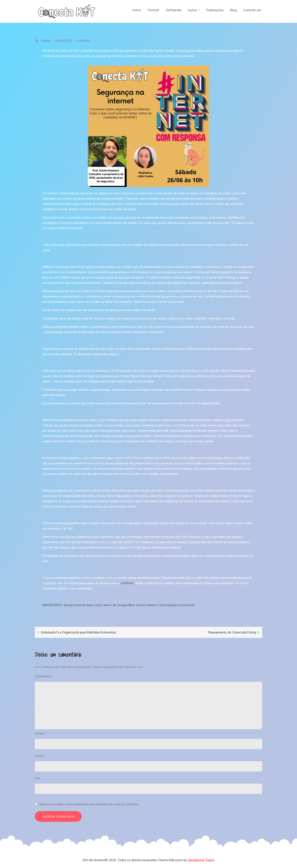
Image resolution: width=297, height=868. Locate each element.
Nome (40, 733)
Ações (192, 10)
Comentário (44, 676)
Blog (233, 10)
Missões (84, 41)
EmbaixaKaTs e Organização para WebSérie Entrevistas (78, 632)
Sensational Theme (201, 860)
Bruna (46, 41)
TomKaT (154, 10)
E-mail (40, 756)
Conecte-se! (252, 10)
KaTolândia (174, 10)
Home (137, 10)
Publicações (215, 10)
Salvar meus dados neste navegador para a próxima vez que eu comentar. (89, 804)
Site (38, 778)
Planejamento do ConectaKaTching (232, 632)
